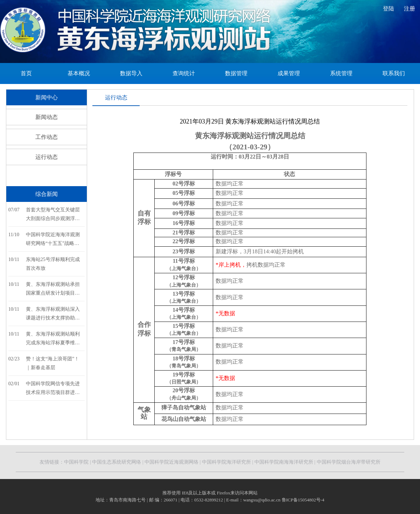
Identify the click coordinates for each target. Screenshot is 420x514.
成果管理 (289, 73)
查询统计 (184, 73)
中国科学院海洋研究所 (226, 462)
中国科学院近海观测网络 (171, 462)
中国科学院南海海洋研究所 (284, 462)
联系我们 (394, 73)
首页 (26, 73)
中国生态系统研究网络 (117, 462)
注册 (409, 9)
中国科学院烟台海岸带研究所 (349, 462)
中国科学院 (76, 462)
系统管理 (341, 73)
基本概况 (79, 73)
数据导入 (131, 73)
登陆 (388, 9)
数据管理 (236, 73)
